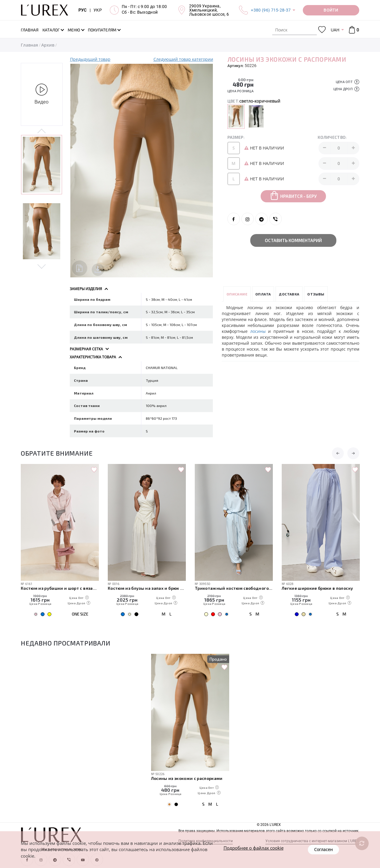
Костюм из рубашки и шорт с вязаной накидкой (60, 588)
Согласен (323, 849)
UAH (335, 30)
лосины (258, 331)
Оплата (263, 294)
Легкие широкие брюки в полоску (317, 588)
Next (42, 266)
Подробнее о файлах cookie (254, 848)
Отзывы (316, 294)
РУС (83, 10)
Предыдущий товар (90, 59)
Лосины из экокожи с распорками (187, 778)
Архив (48, 45)
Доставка (289, 294)
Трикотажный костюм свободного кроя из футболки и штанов (234, 588)
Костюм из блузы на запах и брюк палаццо (147, 588)
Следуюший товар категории (183, 59)
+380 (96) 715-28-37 (271, 10)
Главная (29, 45)
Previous (42, 131)
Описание (237, 294)
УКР (98, 10)
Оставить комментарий (293, 240)
